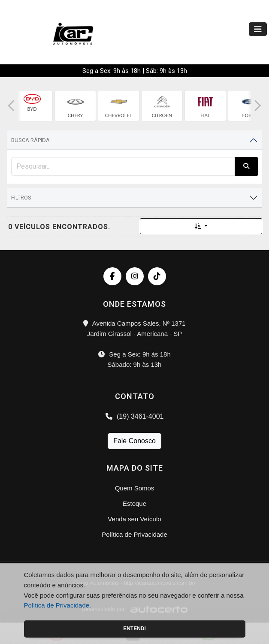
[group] (32, 106)
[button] (11, 106)
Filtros (21, 198)
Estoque (134, 503)
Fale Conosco (134, 441)
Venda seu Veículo (134, 519)
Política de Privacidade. (58, 605)
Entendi (134, 629)
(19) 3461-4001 (135, 416)
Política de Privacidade (134, 534)
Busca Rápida (30, 140)
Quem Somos (135, 488)
